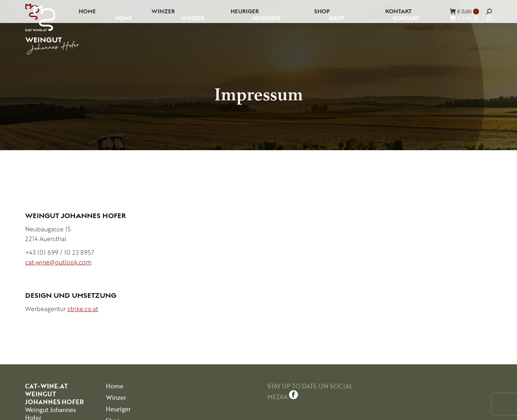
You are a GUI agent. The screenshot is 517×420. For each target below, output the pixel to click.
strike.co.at (83, 309)
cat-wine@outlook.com (58, 262)
